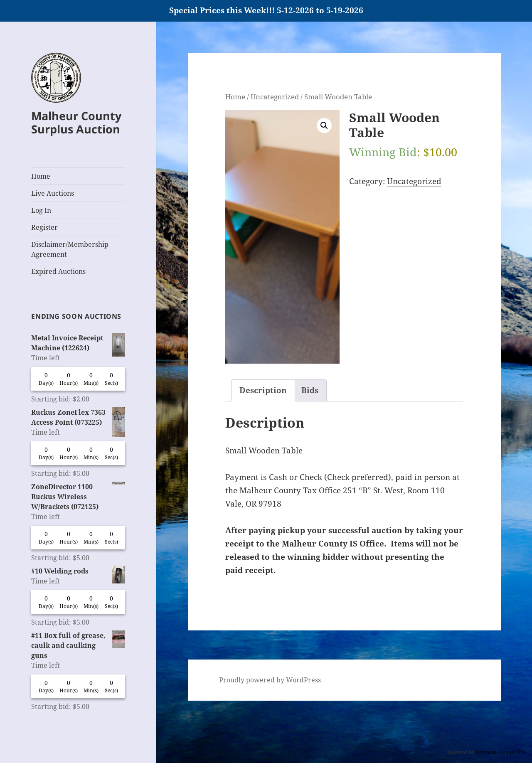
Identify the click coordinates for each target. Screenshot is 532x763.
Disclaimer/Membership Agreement (70, 249)
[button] (324, 126)
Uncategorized (275, 96)
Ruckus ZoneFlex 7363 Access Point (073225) (78, 417)
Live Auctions (53, 193)
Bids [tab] (310, 390)
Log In (41, 210)
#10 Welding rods (78, 571)
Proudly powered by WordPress (270, 680)
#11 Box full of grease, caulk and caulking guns (78, 645)
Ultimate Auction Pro (501, 752)
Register (44, 227)
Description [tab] (263, 390)
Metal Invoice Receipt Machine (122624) (78, 343)
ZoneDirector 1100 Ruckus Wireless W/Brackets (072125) (78, 496)
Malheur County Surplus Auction (76, 122)
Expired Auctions (58, 271)
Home (41, 176)
